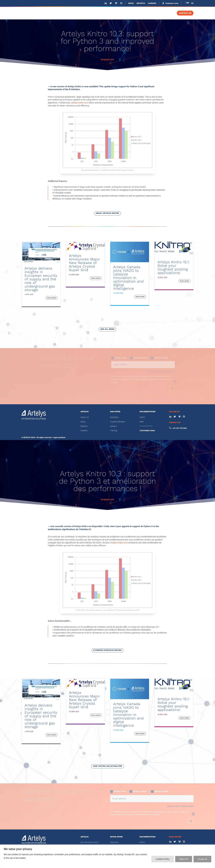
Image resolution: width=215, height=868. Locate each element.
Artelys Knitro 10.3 (80, 103)
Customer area (172, 3)
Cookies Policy (163, 859)
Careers (84, 430)
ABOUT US (89, 13)
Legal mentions (59, 438)
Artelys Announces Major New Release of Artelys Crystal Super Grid (85, 263)
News (83, 422)
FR (192, 3)
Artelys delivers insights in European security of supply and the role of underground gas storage (41, 279)
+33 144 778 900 (180, 428)
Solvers (113, 426)
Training (113, 430)
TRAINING (165, 13)
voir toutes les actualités (107, 766)
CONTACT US (185, 13)
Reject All (184, 859)
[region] (107, 856)
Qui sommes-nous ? (90, 842)
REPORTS (141, 3)
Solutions (114, 417)
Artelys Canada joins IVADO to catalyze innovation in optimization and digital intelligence (128, 278)
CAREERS (152, 3)
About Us (85, 417)
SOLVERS (147, 13)
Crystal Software (117, 422)
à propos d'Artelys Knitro (107, 650)
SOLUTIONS (107, 13)
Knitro (142, 417)
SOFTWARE (127, 13)
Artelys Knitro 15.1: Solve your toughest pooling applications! (174, 267)
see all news (108, 329)
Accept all (202, 859)
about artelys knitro (107, 213)
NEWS (131, 3)
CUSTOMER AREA (147, 431)
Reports (84, 426)
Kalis (142, 422)
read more (52, 298)
